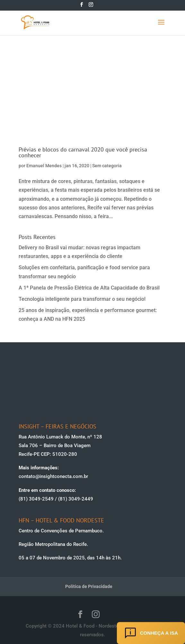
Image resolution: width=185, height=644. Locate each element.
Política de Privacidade (89, 586)
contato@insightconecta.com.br (53, 476)
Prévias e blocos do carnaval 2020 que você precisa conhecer (83, 152)
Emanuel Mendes (44, 166)
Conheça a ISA (151, 633)
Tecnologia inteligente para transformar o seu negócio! (82, 299)
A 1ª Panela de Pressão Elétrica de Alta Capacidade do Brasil (89, 288)
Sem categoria (107, 166)
